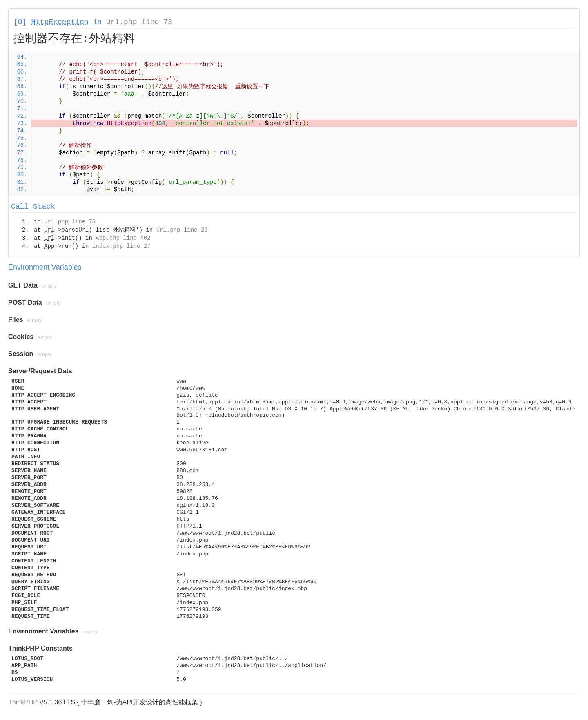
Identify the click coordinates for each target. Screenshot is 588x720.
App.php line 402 (123, 238)
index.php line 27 (121, 246)
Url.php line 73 (139, 22)
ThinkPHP (23, 702)
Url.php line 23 (182, 230)
